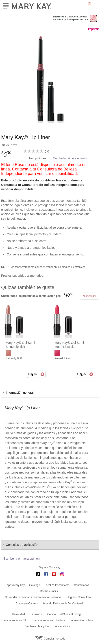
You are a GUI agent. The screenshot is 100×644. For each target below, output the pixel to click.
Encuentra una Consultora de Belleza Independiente (70, 18)
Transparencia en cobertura (49, 620)
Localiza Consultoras (57, 585)
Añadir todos (89, 296)
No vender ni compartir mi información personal (33, 597)
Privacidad (19, 614)
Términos (36, 614)
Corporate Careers (27, 604)
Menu (6, 5)
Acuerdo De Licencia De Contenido (63, 604)
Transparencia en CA (14, 620)
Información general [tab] (20, 393)
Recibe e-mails (49, 591)
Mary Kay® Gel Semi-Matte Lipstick (70, 345)
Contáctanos (82, 585)
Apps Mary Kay (16, 585)
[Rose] (50, 78)
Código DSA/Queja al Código (65, 614)
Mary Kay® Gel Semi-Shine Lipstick (21, 345)
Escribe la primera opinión (70, 158)
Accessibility (62, 626)
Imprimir (93, 29)
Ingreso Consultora (79, 597)
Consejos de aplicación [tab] (22, 545)
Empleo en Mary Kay (37, 626)
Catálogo (35, 585)
